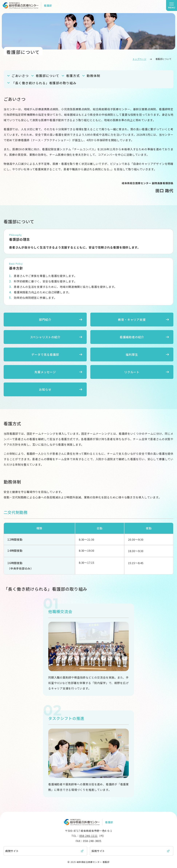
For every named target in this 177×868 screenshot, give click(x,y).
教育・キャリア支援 (132, 320)
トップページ (139, 59)
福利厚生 (132, 354)
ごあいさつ (20, 76)
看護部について (48, 76)
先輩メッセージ (45, 372)
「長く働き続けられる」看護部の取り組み (44, 83)
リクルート (132, 372)
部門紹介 (45, 320)
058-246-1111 (88, 836)
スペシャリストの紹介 (45, 337)
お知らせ (45, 389)
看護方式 (73, 76)
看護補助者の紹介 (132, 337)
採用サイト (98, 851)
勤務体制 (94, 76)
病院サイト (12, 851)
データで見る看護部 (45, 354)
